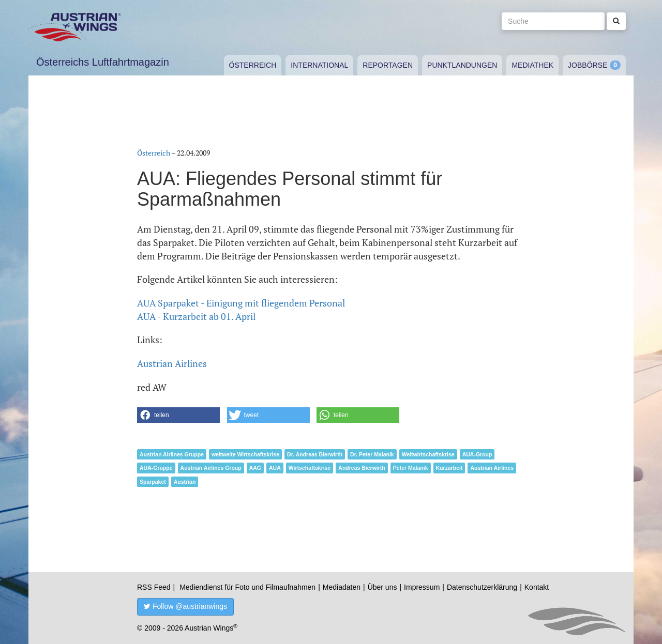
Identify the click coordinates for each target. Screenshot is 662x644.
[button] (178, 415)
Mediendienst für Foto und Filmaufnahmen (247, 587)
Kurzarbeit (449, 468)
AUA (275, 468)
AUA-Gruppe (156, 468)
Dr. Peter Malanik (372, 454)
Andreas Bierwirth (362, 468)
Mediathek (532, 65)
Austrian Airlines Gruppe (172, 454)
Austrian (185, 482)
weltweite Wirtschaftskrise (245, 454)
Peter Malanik (411, 468)
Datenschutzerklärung (482, 587)
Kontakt (537, 587)
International (319, 65)
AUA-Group (477, 454)
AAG (255, 468)
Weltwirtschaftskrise (428, 454)
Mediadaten (342, 587)
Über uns (382, 587)
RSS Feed (154, 587)
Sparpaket (153, 482)
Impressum (422, 587)
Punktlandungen (462, 65)
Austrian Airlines (172, 363)
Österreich (253, 65)
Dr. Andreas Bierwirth (315, 454)
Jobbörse (588, 65)
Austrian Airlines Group (211, 468)
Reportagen (388, 65)
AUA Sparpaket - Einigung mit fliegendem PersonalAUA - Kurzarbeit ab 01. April (241, 310)
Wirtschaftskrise (310, 468)
